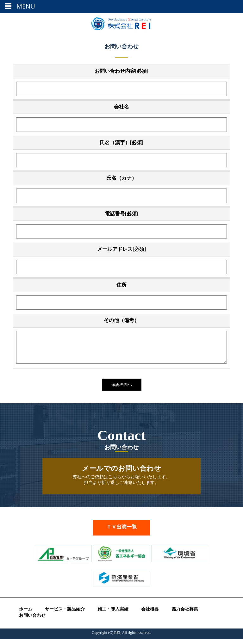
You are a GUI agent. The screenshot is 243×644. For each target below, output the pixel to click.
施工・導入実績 (113, 614)
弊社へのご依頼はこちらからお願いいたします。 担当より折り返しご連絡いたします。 (121, 479)
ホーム (26, 614)
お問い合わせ (32, 620)
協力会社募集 (185, 614)
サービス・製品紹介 (65, 614)
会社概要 (150, 614)
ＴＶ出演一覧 (121, 532)
